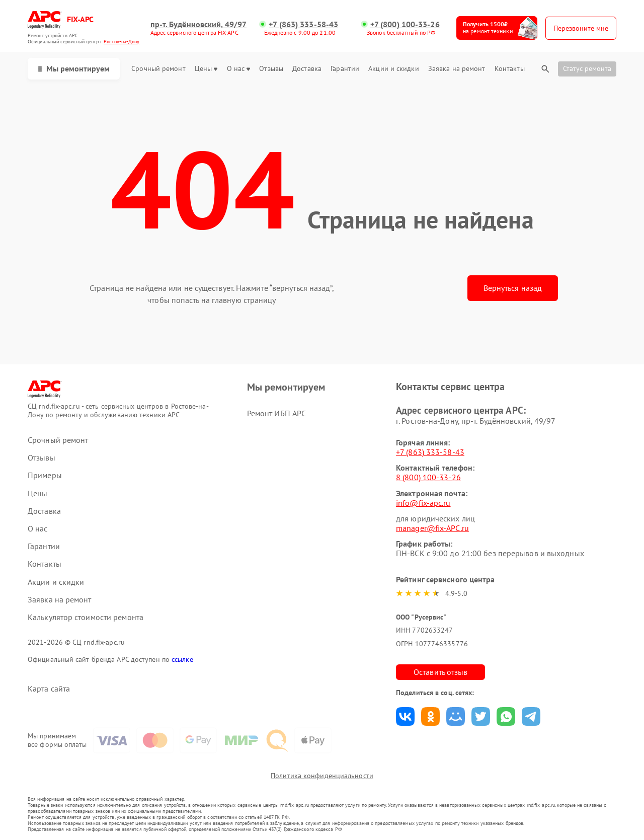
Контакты (510, 69)
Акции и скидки (393, 69)
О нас (239, 69)
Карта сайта (49, 689)
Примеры (45, 475)
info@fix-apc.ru (423, 503)
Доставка (307, 69)
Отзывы (271, 69)
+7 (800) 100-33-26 (405, 24)
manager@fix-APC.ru (432, 528)
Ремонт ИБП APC (276, 413)
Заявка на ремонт (457, 69)
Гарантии (345, 69)
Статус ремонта (587, 68)
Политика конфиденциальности (322, 776)
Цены (206, 69)
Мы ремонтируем (74, 68)
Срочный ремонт (158, 69)
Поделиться (405, 716)
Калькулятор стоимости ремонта (86, 617)
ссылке (182, 659)
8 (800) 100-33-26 (428, 477)
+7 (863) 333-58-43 (303, 24)
